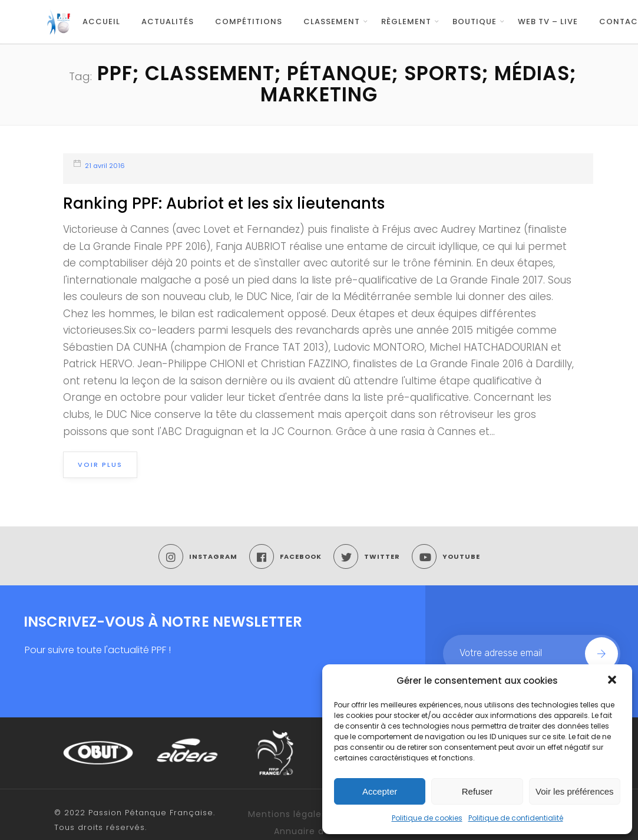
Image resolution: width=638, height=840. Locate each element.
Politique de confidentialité (516, 818)
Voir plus (100, 465)
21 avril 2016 (105, 166)
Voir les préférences (575, 791)
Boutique (475, 22)
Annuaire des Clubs (319, 831)
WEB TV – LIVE (548, 22)
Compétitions (249, 22)
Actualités (168, 22)
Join (601, 654)
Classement (332, 22)
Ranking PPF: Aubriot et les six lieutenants (224, 203)
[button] (613, 681)
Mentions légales (287, 814)
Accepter (380, 791)
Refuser (477, 791)
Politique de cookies (427, 818)
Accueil (101, 22)
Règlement (406, 22)
